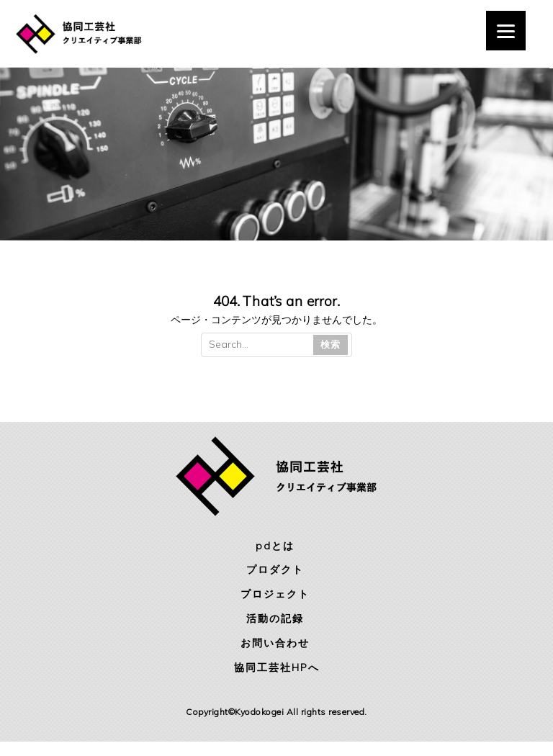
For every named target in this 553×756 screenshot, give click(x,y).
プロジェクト (275, 594)
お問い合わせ (275, 643)
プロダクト (275, 570)
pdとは (275, 546)
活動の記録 (275, 618)
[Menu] (506, 31)
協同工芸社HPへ (277, 667)
